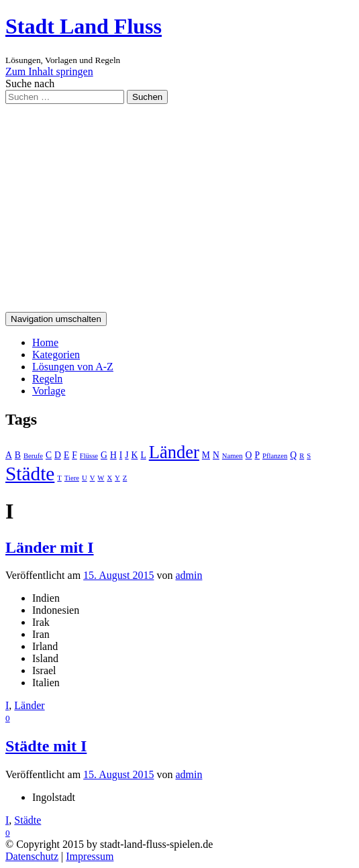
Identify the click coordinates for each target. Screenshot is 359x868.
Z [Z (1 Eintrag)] (125, 478)
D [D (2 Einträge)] (58, 455)
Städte (28, 820)
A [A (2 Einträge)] (9, 455)
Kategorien (56, 355)
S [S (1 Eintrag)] (309, 456)
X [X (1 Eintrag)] (109, 478)
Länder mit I (50, 547)
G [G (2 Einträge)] (104, 455)
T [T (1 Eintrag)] (59, 478)
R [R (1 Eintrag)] (302, 456)
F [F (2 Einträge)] (74, 455)
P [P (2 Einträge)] (257, 455)
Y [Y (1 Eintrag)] (117, 478)
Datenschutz (32, 856)
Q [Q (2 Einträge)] (293, 455)
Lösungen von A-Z (73, 367)
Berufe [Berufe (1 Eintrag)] (33, 456)
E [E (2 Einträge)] (66, 455)
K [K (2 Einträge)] (135, 455)
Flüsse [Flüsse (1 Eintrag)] (89, 456)
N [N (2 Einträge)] (216, 455)
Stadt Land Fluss (84, 26)
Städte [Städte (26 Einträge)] (30, 474)
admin (189, 575)
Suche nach (30, 84)
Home (45, 342)
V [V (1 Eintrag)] (93, 478)
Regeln (47, 379)
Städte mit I (46, 746)
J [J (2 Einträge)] (126, 455)
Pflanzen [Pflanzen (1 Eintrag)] (275, 456)
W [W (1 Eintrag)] (101, 478)
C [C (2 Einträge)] (49, 455)
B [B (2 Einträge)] (18, 455)
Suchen (147, 97)
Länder (29, 705)
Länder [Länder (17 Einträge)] (174, 452)
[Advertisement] (179, 205)
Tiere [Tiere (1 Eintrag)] (72, 478)
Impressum (90, 856)
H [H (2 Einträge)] (113, 455)
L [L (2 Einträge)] (143, 455)
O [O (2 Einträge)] (249, 455)
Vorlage (49, 391)
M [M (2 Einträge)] (206, 455)
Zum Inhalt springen (49, 71)
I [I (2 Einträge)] (121, 455)
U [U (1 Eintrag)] (85, 478)
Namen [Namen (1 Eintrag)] (233, 456)
